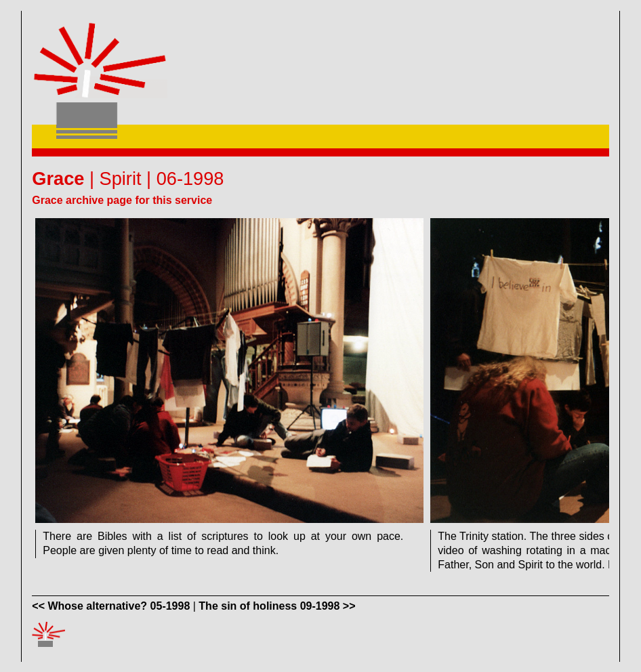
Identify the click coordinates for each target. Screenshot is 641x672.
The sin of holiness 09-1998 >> (277, 606)
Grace (58, 178)
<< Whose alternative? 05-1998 (111, 606)
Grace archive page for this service (122, 200)
